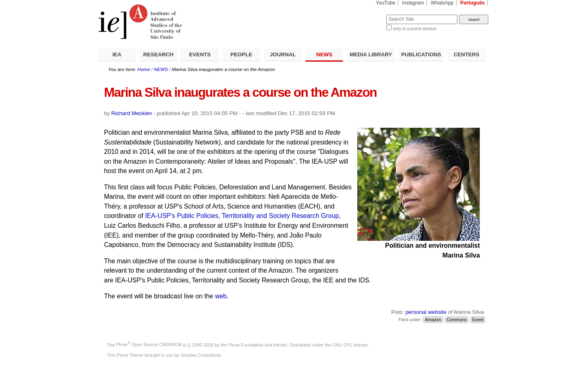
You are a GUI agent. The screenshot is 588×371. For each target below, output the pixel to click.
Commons (457, 320)
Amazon (433, 320)
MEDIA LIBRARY (371, 54)
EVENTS (200, 54)
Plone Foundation (246, 344)
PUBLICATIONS (421, 54)
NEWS (324, 54)
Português (472, 3)
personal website (426, 312)
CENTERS (467, 54)
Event (478, 320)
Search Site (366, 14)
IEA (117, 54)
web (221, 296)
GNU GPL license (350, 344)
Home (144, 69)
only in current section (415, 29)
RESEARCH (158, 54)
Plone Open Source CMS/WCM (149, 344)
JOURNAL (283, 54)
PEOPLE (241, 54)
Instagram (413, 3)
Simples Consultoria (200, 355)
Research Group (315, 216)
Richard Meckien (132, 113)
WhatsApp (442, 3)
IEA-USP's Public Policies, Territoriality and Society (218, 216)
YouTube (386, 3)
